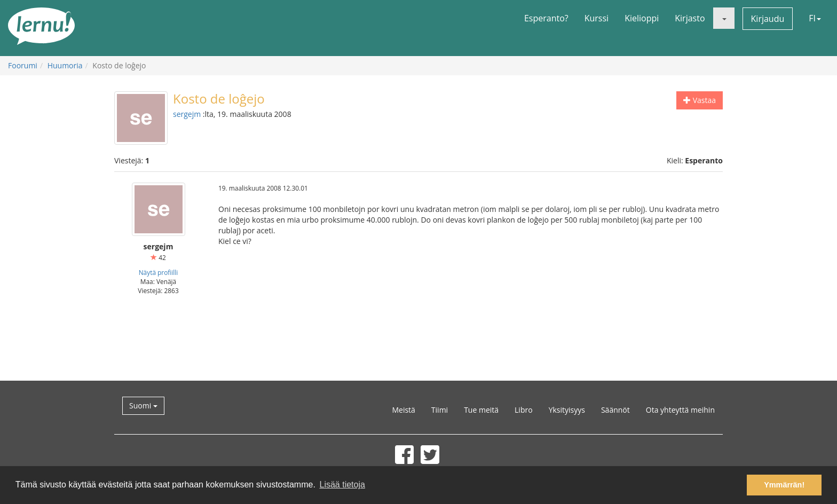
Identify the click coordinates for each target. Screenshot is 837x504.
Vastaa (700, 100)
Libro (524, 410)
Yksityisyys (567, 410)
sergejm (187, 114)
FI (815, 18)
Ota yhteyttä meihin (680, 410)
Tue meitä (481, 410)
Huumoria (65, 65)
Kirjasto (690, 18)
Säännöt (615, 410)
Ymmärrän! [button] (784, 485)
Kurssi (597, 18)
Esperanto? (546, 18)
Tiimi (440, 410)
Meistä (403, 410)
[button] (724, 18)
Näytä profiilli (159, 272)
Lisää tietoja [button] (342, 485)
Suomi (143, 405)
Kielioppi (642, 18)
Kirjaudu (768, 19)
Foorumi (23, 65)
